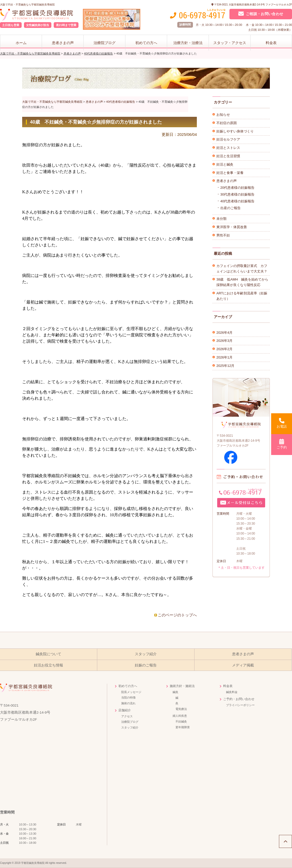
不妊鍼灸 (181, 721)
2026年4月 (224, 333)
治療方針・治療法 (188, 43)
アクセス (127, 716)
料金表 (271, 43)
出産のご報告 (230, 208)
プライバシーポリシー (240, 705)
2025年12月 (225, 366)
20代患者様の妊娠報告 (237, 188)
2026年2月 (224, 349)
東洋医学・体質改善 (232, 227)
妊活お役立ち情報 (48, 665)
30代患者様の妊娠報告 (237, 194)
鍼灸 (175, 692)
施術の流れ (128, 703)
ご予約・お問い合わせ (239, 699)
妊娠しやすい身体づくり (235, 131)
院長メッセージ (131, 692)
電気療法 (181, 709)
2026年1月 (224, 357)
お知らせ (223, 115)
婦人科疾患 (180, 716)
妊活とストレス (228, 148)
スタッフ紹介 (146, 654)
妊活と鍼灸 (225, 164)
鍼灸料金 (232, 692)
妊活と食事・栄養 (230, 173)
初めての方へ (146, 43)
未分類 (221, 219)
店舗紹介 (125, 710)
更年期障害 (183, 727)
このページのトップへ (177, 615)
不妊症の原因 (227, 123)
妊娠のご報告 (146, 665)
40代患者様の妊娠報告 (237, 201)
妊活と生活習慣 (228, 156)
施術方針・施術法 (182, 686)
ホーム (21, 43)
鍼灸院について (48, 654)
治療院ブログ (105, 43)
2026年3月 (224, 341)
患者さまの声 (63, 43)
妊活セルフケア (228, 139)
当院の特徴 (128, 697)
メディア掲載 (243, 665)
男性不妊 (223, 235)
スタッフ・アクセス (230, 43)
